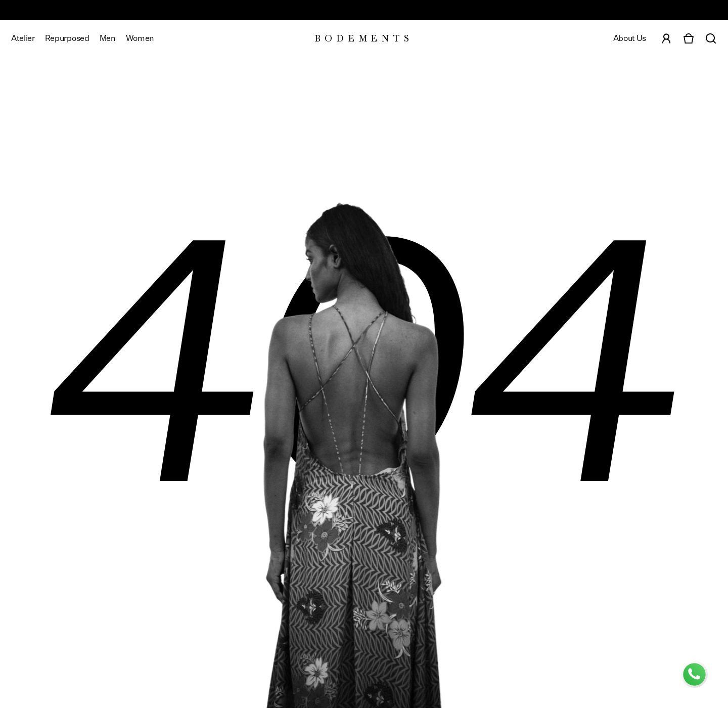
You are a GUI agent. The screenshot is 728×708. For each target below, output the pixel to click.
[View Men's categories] (108, 38)
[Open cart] (689, 38)
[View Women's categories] (140, 38)
